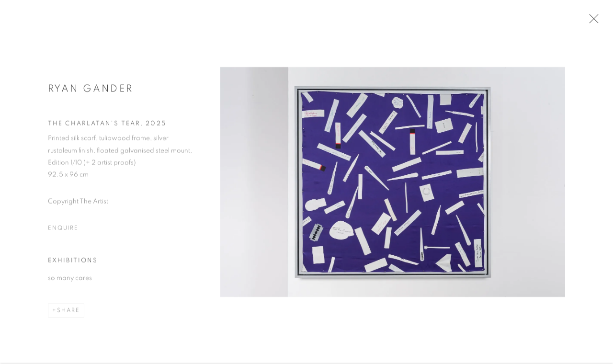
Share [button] (68, 313)
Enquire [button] (63, 230)
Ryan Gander (91, 91)
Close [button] (593, 22)
